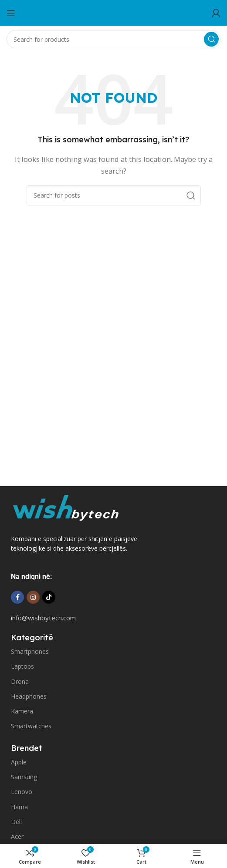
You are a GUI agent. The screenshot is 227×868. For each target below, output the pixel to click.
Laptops (22, 666)
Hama (19, 807)
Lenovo (22, 792)
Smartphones (30, 651)
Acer (17, 836)
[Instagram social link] (33, 597)
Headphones (29, 696)
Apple (19, 762)
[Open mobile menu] (11, 13)
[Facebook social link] (17, 597)
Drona (20, 681)
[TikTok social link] (49, 597)
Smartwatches (31, 726)
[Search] (113, 39)
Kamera (22, 711)
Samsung (24, 777)
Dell (16, 822)
